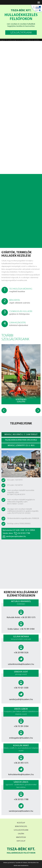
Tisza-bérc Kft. (21, 851)
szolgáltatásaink (21, 33)
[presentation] (4, 410)
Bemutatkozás (21, 826)
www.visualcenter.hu (23, 866)
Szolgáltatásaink (21, 830)
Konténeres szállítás (21, 401)
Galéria (21, 834)
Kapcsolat (21, 841)
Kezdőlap (21, 823)
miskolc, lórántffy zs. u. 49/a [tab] (21, 446)
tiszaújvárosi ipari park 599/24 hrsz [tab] (21, 440)
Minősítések (21, 837)
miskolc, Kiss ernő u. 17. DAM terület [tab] (21, 435)
